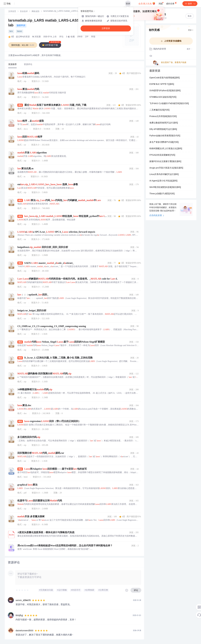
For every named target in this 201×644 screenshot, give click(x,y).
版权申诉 (21, 26)
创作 (190, 4)
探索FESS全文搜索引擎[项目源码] (165, 162)
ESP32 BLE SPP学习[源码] (162, 84)
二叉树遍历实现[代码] (159, 110)
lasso (20, 31)
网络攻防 (36, 12)
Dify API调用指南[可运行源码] (163, 129)
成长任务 (172, 3)
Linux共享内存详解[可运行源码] (164, 175)
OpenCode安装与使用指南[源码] (165, 78)
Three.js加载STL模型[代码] (162, 194)
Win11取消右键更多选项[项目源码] (165, 187)
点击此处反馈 (157, 216)
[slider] (22, 590)
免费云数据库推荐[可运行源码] (164, 123)
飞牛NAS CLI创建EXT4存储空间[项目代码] (169, 104)
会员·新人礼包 (147, 3)
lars (11, 31)
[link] (12, 12)
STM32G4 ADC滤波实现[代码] (163, 97)
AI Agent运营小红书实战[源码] (163, 181)
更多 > (191, 30)
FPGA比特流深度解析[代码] (162, 155)
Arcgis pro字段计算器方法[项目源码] (166, 168)
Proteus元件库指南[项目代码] (163, 117)
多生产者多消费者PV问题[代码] (164, 142)
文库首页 (12, 12)
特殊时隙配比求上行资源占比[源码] (166, 149)
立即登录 (106, 28)
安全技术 (24, 12)
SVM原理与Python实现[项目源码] (165, 91)
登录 (128, 4)
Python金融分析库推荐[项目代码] (165, 136)
